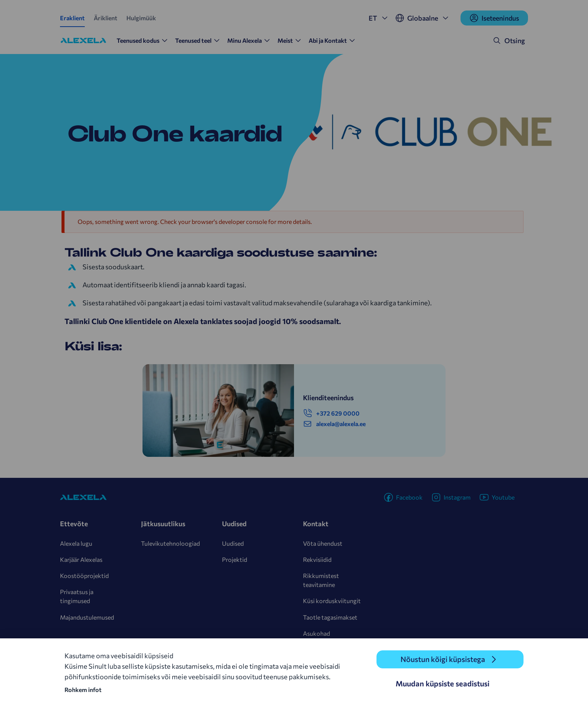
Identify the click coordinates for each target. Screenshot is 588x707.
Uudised (233, 543)
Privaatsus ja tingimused (77, 596)
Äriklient (106, 18)
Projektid (235, 559)
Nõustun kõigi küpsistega (442, 659)
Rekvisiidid (317, 559)
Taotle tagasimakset (330, 617)
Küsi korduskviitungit (332, 601)
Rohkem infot (83, 690)
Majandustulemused (87, 617)
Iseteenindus (494, 18)
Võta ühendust (323, 543)
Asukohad (316, 633)
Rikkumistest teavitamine (321, 580)
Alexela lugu (76, 543)
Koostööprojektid (84, 576)
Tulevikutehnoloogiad (170, 543)
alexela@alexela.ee (334, 424)
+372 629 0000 (331, 413)
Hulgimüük (141, 18)
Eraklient (72, 18)
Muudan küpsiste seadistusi (442, 683)
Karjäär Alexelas (81, 559)
